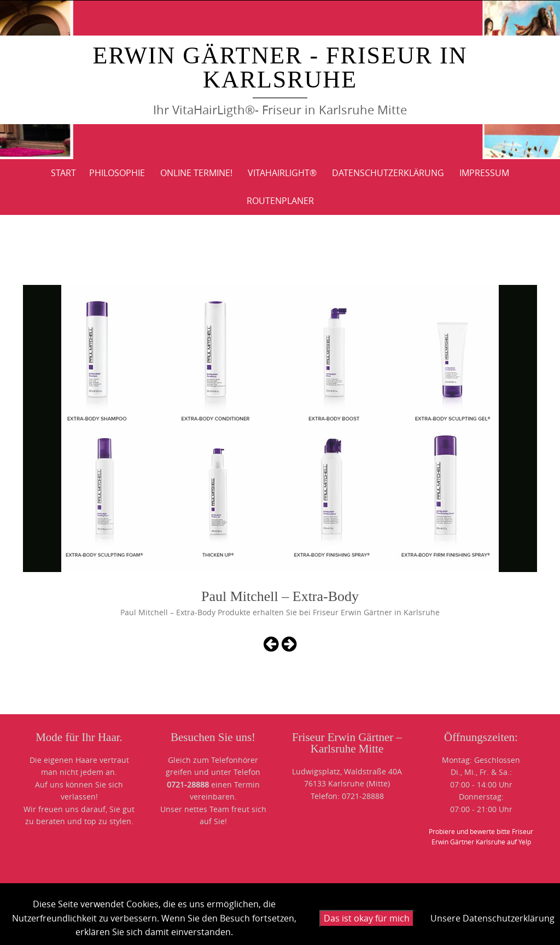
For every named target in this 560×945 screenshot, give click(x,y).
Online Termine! (196, 173)
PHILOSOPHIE (117, 173)
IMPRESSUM (484, 173)
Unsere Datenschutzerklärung (492, 918)
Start (63, 173)
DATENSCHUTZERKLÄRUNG (388, 173)
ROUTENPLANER (280, 201)
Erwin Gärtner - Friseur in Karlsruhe (280, 68)
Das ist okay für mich (367, 918)
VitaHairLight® (282, 173)
